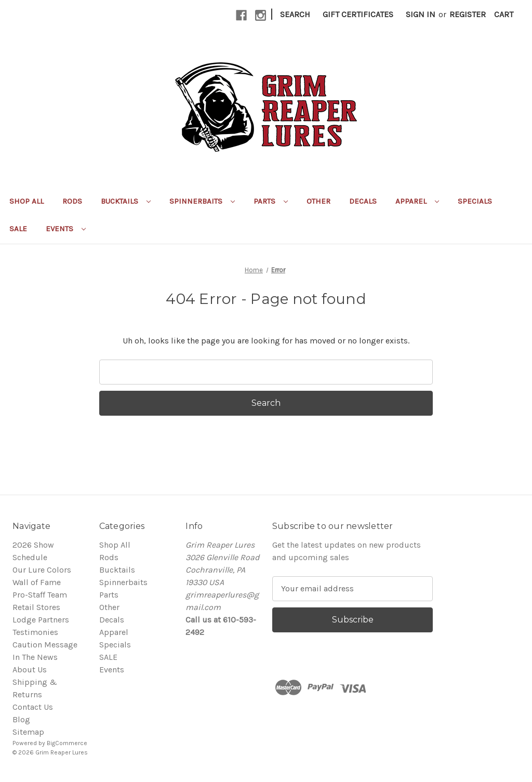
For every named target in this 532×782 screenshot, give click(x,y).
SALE (18, 229)
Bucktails (126, 201)
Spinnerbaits (202, 201)
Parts (271, 201)
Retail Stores (36, 607)
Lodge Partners (41, 620)
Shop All (26, 201)
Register (468, 14)
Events (66, 229)
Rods (72, 201)
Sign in (421, 14)
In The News (35, 657)
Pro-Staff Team (40, 595)
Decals (363, 201)
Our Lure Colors (42, 570)
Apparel (417, 201)
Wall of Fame (37, 582)
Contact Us (33, 707)
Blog (21, 719)
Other (318, 201)
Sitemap (28, 732)
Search (295, 14)
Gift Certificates (358, 14)
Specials (475, 201)
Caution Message (45, 645)
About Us (30, 670)
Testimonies (35, 632)
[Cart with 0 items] (504, 15)
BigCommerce (67, 743)
